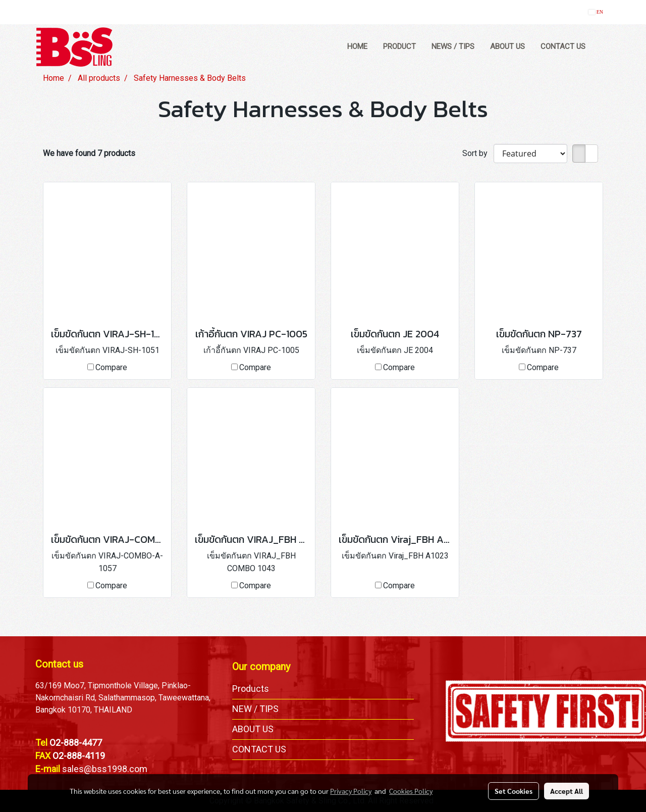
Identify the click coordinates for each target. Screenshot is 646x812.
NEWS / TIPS (453, 46)
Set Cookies (514, 791)
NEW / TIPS (255, 709)
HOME (357, 46)
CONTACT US (563, 46)
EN (596, 12)
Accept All (567, 791)
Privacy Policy (351, 791)
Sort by (478, 153)
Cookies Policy (411, 791)
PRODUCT (399, 46)
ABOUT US (507, 46)
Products (251, 689)
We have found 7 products (89, 153)
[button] (603, 47)
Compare (111, 367)
